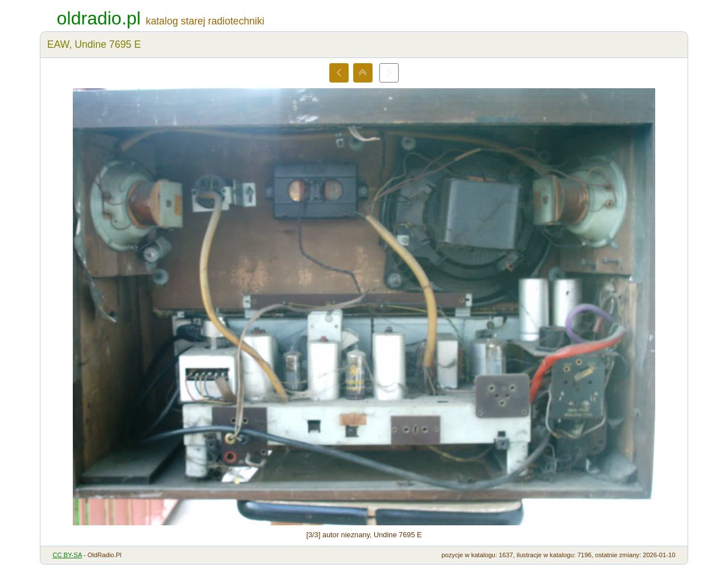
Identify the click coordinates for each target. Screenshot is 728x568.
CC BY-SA (67, 555)
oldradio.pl (99, 18)
